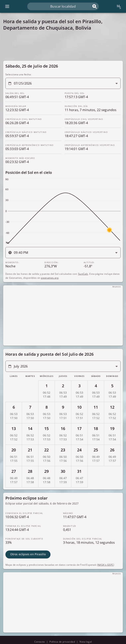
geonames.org (50, 278)
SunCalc (83, 274)
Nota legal (86, 642)
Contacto (40, 642)
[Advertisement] (63, 46)
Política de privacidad (62, 642)
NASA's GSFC (106, 565)
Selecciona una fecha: (18, 74)
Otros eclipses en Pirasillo (28, 554)
